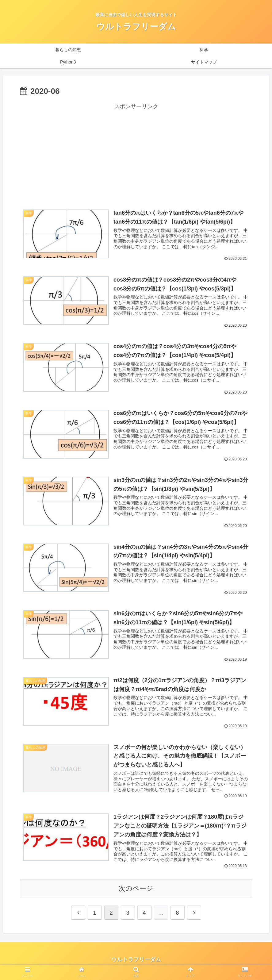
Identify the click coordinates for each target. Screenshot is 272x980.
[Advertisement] (136, 155)
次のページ (136, 891)
